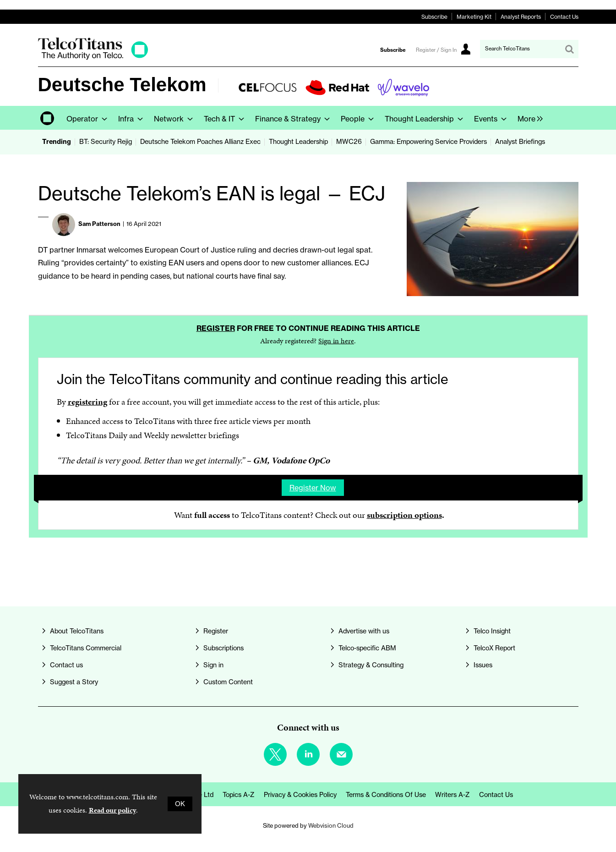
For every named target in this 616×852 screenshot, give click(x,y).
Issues (483, 665)
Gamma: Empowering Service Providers (428, 142)
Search (569, 49)
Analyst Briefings (520, 142)
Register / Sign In (436, 50)
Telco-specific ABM (367, 648)
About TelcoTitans (77, 631)
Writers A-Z (452, 795)
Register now (313, 488)
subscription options (404, 515)
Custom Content (228, 682)
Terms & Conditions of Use (386, 795)
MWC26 (349, 142)
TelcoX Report (494, 648)
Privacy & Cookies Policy (300, 795)
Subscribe (434, 17)
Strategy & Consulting (371, 665)
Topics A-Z (239, 795)
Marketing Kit (474, 17)
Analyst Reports (521, 17)
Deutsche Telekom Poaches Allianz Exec (200, 142)
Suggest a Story (74, 682)
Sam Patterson (99, 224)
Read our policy (112, 810)
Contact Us (564, 17)
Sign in (213, 665)
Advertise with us (364, 631)
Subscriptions (224, 648)
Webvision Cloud (331, 825)
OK (180, 804)
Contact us (66, 665)
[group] (528, 118)
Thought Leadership (298, 142)
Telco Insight (492, 631)
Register (216, 328)
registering (87, 402)
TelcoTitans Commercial (86, 648)
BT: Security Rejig (106, 142)
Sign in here (336, 341)
